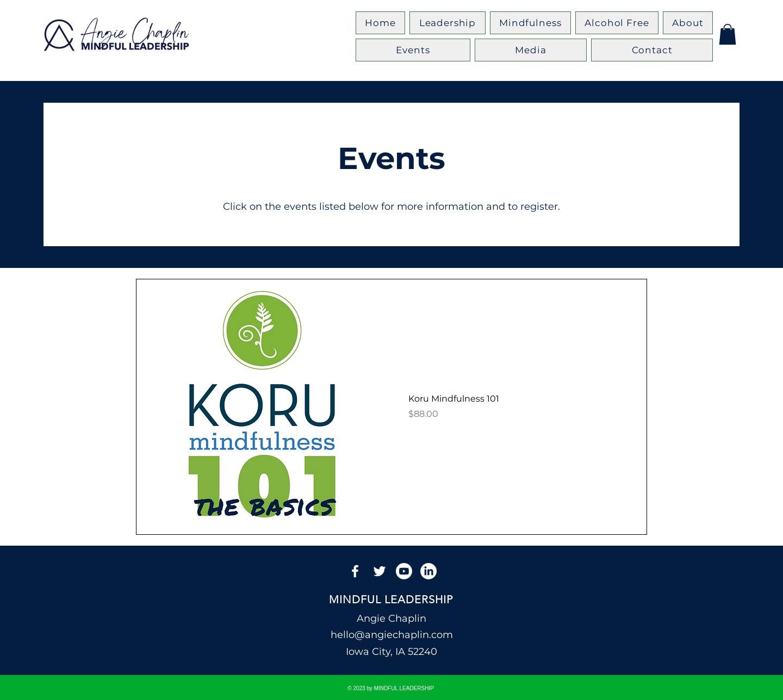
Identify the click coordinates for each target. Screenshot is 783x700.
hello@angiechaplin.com (392, 635)
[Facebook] (355, 571)
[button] (728, 34)
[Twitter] (380, 571)
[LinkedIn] (428, 571)
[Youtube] (404, 571)
